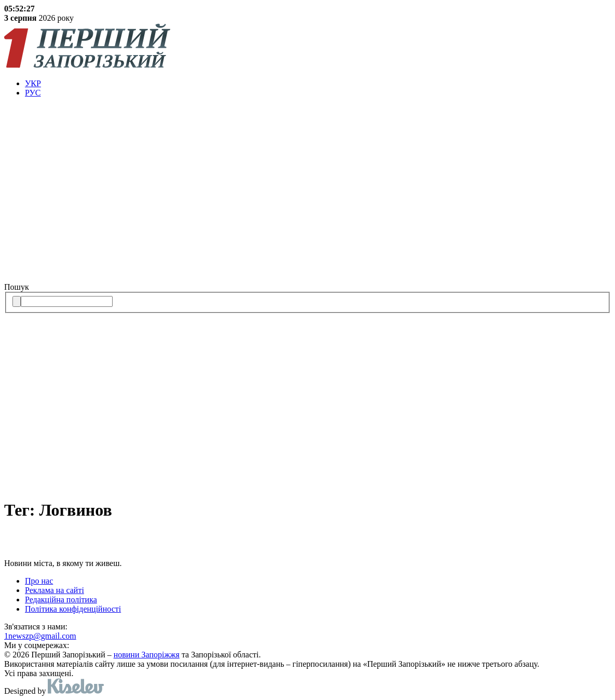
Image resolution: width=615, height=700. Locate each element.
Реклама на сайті (54, 590)
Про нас (39, 581)
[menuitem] (318, 84)
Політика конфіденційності (73, 609)
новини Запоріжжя (147, 655)
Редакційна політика (61, 600)
